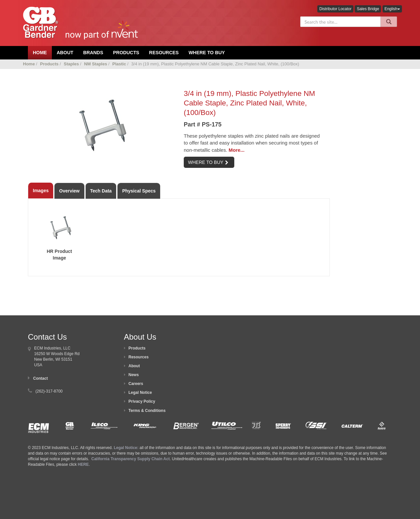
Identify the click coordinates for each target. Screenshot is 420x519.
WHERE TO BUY (208, 162)
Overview (69, 191)
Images (41, 191)
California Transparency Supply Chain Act (130, 459)
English (392, 9)
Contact (41, 378)
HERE (83, 464)
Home (29, 64)
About (134, 366)
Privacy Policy (142, 401)
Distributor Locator (335, 9)
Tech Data (101, 191)
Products (126, 53)
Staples (71, 64)
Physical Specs (139, 191)
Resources (164, 53)
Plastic (119, 64)
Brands (93, 53)
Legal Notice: (127, 448)
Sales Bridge (368, 9)
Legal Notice (140, 393)
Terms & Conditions (147, 411)
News (134, 375)
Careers (136, 384)
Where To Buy (207, 53)
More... (237, 150)
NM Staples (95, 64)
